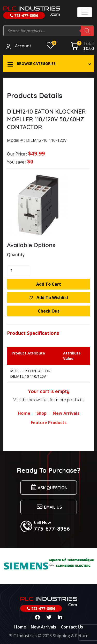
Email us (49, 507)
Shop (42, 413)
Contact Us (72, 627)
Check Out (49, 311)
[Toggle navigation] (85, 12)
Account (23, 46)
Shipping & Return (71, 636)
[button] (48, 64)
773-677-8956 (24, 15)
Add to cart (49, 284)
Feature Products (49, 423)
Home (24, 413)
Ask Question (49, 487)
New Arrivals (66, 413)
